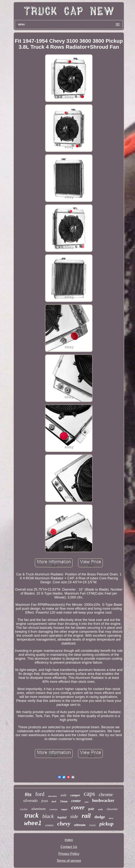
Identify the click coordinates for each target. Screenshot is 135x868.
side (74, 816)
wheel (33, 824)
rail (86, 816)
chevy (64, 824)
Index (69, 840)
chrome (106, 794)
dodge (100, 817)
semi (86, 802)
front (45, 801)
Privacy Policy (69, 854)
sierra (111, 818)
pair (91, 809)
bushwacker (103, 800)
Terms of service (69, 861)
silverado (30, 801)
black (48, 816)
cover (78, 807)
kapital (62, 817)
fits (28, 794)
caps (89, 794)
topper (64, 809)
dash (54, 801)
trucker (24, 809)
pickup (106, 824)
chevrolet (112, 809)
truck (32, 815)
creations (53, 809)
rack (100, 809)
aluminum (39, 809)
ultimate (80, 825)
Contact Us (69, 847)
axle (64, 795)
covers (49, 825)
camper (75, 795)
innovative (52, 796)
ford (40, 794)
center (76, 801)
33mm (64, 801)
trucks (93, 825)
